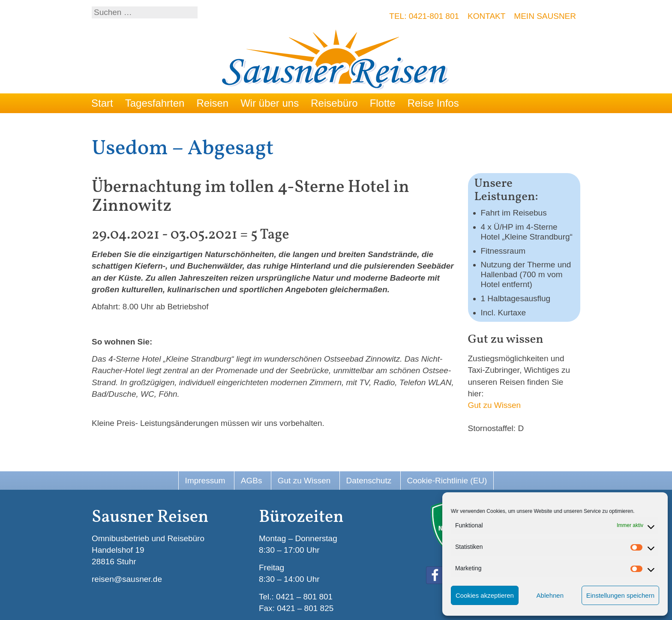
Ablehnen (550, 595)
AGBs (252, 481)
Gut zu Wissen (495, 405)
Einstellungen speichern (620, 595)
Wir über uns (270, 103)
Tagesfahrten (155, 103)
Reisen (212, 103)
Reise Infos (433, 103)
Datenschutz (369, 481)
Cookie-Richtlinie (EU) (447, 481)
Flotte (383, 103)
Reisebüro (334, 103)
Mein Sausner (545, 16)
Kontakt (486, 16)
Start (102, 103)
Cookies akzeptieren (485, 595)
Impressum (205, 481)
